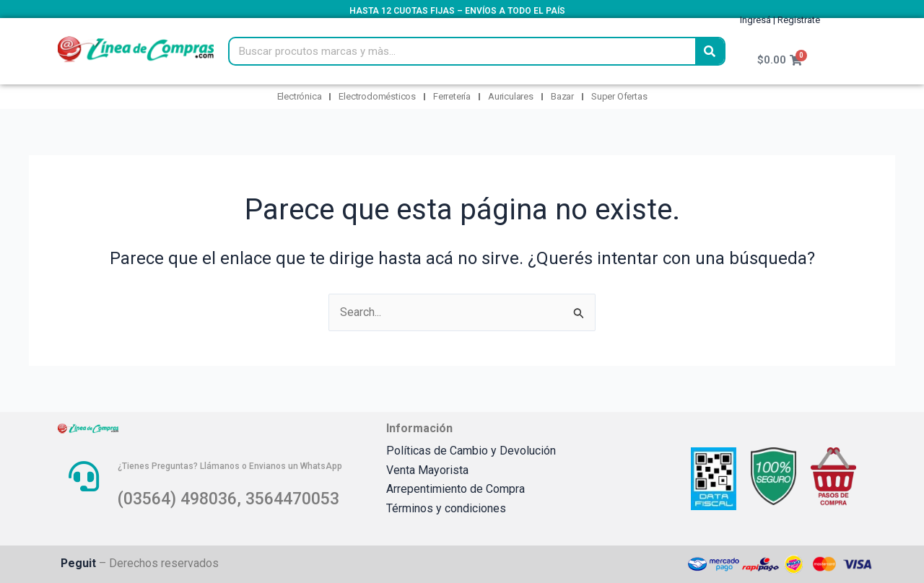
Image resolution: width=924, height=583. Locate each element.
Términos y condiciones (446, 508)
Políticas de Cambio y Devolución (471, 451)
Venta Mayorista (427, 470)
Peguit (79, 563)
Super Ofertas (619, 96)
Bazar (562, 96)
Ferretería (452, 96)
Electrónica (300, 96)
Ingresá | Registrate (780, 20)
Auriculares (511, 96)
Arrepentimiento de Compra (456, 489)
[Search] (710, 51)
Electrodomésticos (377, 96)
